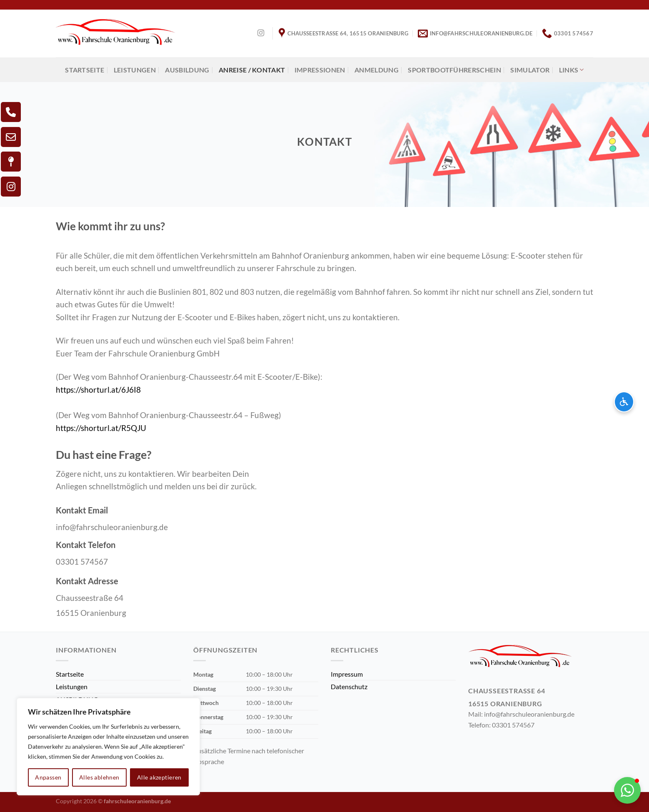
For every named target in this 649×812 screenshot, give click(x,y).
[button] (627, 790)
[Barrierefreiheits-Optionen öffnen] (624, 402)
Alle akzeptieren (159, 777)
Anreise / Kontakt (252, 70)
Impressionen (320, 70)
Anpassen (48, 777)
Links (572, 70)
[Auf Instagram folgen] (261, 33)
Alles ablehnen (99, 777)
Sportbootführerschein (454, 70)
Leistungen (135, 70)
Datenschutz (349, 686)
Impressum (347, 674)
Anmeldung (377, 70)
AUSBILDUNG (187, 70)
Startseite (85, 70)
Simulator (530, 70)
